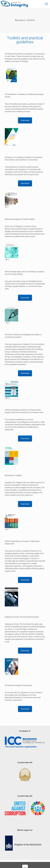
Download (25, 120)
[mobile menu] (46, 4)
